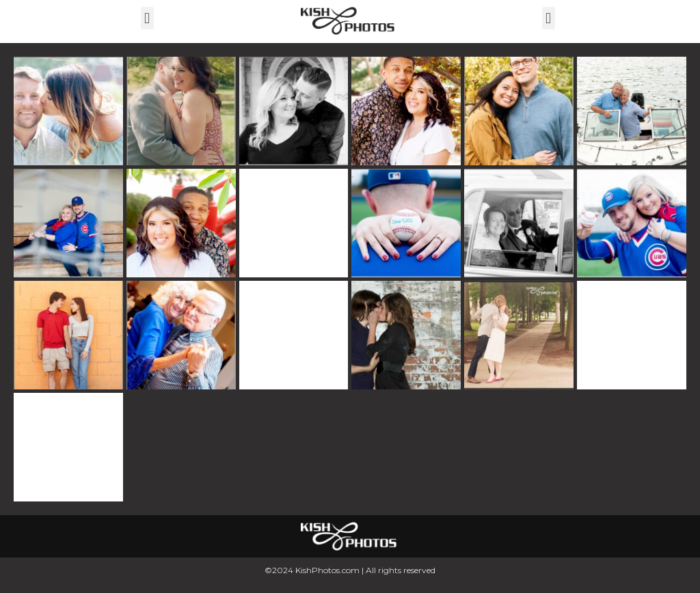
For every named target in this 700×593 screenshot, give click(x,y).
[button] (147, 18)
